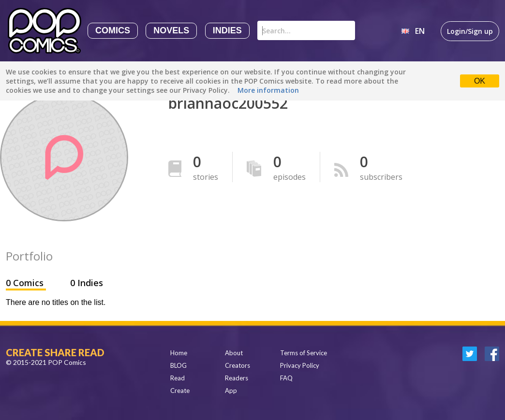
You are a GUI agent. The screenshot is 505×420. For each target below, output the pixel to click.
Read (178, 378)
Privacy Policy (300, 365)
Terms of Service (304, 353)
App (231, 391)
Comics (113, 30)
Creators (238, 365)
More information (268, 90)
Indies (227, 30)
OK (480, 81)
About (234, 353)
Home (179, 353)
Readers (237, 378)
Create (180, 391)
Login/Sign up (470, 31)
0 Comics (26, 283)
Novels (171, 30)
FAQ (286, 378)
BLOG (178, 365)
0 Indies (87, 283)
